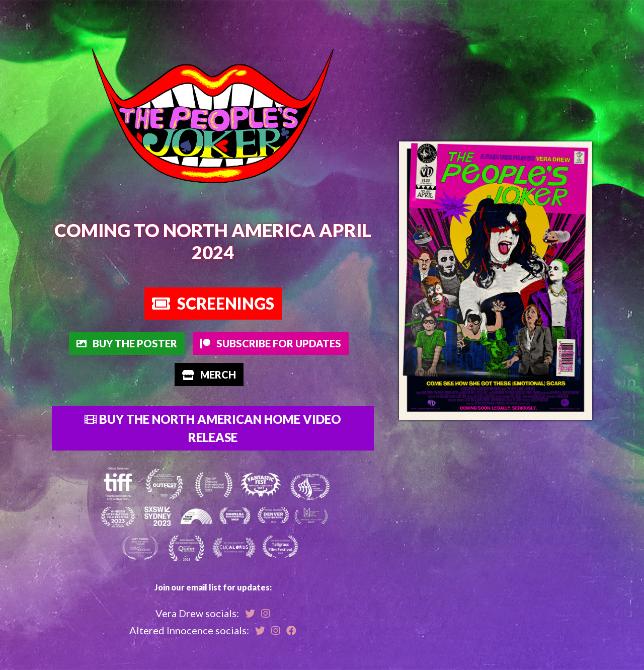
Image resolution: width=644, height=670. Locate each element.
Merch (209, 375)
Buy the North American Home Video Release (213, 428)
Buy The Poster (127, 343)
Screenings (213, 303)
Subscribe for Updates (271, 343)
